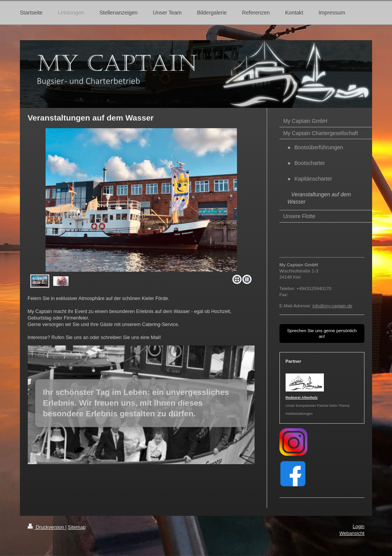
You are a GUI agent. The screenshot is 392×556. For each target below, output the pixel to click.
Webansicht (352, 533)
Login (359, 527)
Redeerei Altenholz (302, 398)
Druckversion (46, 527)
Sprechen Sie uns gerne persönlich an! (322, 333)
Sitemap (77, 527)
